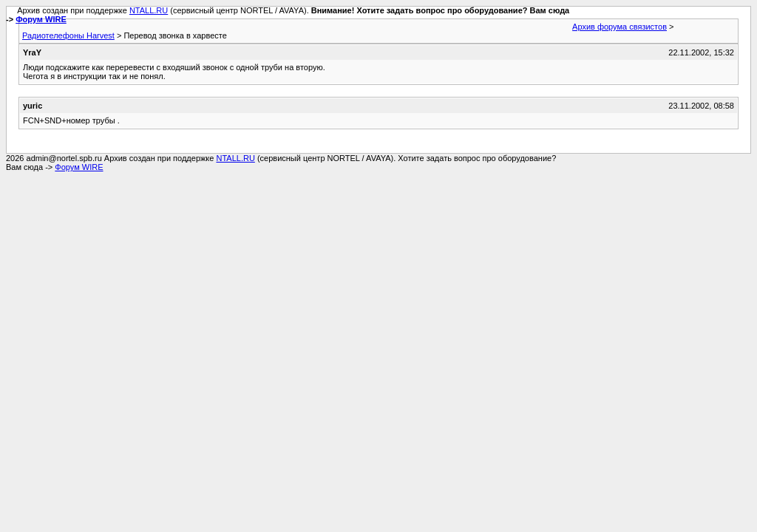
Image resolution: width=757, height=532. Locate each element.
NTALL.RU (149, 10)
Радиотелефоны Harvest (68, 35)
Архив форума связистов (619, 27)
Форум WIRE (41, 19)
